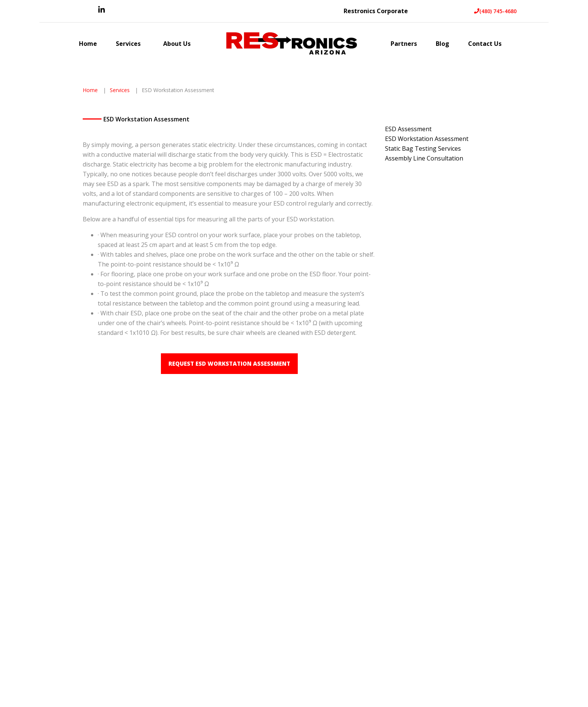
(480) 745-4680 (495, 11)
